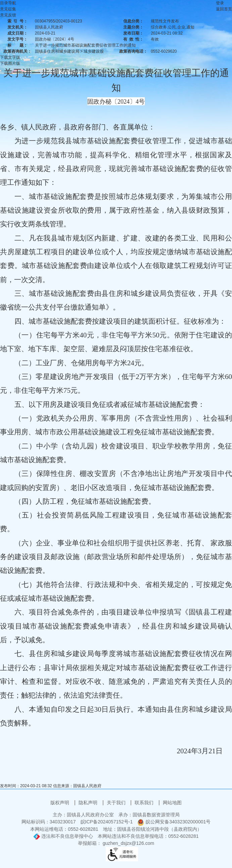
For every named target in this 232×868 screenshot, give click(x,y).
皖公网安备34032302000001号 (174, 822)
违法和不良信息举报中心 (63, 836)
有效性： (133, 39)
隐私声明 (89, 803)
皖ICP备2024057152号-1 (107, 822)
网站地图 (172, 803)
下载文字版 (10, 57)
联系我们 (145, 803)
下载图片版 (10, 63)
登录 (220, 3)
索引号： (17, 21)
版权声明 (60, 803)
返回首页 (224, 9)
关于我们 (117, 803)
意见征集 (8, 9)
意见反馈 (8, 15)
